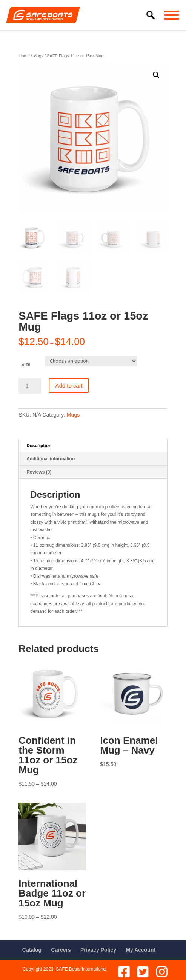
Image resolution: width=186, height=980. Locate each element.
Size (26, 365)
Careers (61, 950)
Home (24, 56)
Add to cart (69, 385)
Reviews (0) (39, 472)
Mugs (38, 56)
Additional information (51, 459)
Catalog (32, 950)
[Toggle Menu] (172, 15)
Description (39, 446)
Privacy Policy (98, 950)
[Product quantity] (30, 386)
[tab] (93, 446)
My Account (141, 950)
